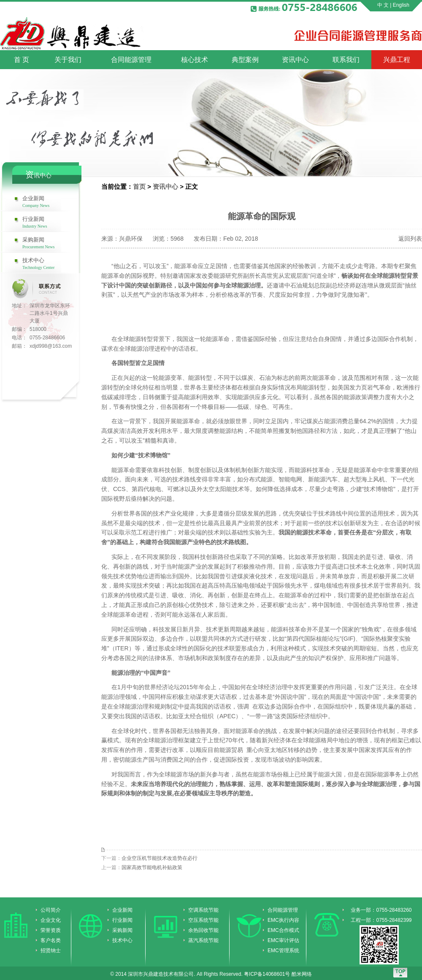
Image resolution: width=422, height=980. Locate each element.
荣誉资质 (51, 930)
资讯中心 (295, 60)
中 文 (383, 5)
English (401, 5)
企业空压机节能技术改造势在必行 (160, 858)
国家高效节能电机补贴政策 (152, 867)
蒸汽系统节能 (203, 940)
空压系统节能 (203, 920)
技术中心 (52, 263)
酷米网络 (302, 974)
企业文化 (51, 920)
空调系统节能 (203, 910)
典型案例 (245, 60)
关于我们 (68, 60)
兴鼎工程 (397, 60)
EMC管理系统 (283, 950)
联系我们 (346, 60)
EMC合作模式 (283, 930)
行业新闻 (52, 222)
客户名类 (51, 940)
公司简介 (51, 910)
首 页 (22, 60)
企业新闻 (52, 201)
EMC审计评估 (283, 940)
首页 (139, 187)
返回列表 (410, 239)
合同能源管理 (131, 60)
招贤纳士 (51, 950)
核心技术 (195, 60)
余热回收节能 (203, 930)
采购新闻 (52, 243)
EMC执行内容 (283, 920)
